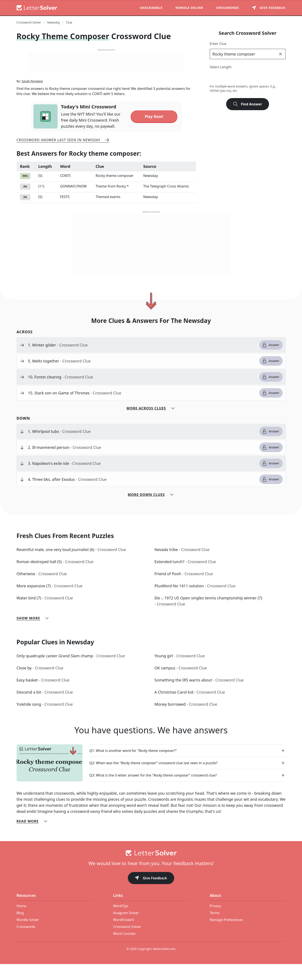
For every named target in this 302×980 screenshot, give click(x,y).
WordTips (121, 922)
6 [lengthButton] (252, 77)
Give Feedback (151, 894)
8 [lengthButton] (271, 77)
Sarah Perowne (32, 97)
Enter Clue (218, 44)
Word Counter (125, 950)
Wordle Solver (189, 8)
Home (22, 922)
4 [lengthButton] (233, 77)
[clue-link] (142, 361)
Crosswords (227, 8)
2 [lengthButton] (214, 77)
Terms (215, 929)
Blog (20, 929)
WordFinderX (124, 936)
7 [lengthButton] (262, 77)
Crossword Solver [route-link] (29, 22)
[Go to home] (151, 869)
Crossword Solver (127, 943)
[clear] (280, 54)
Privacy (215, 922)
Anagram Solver (126, 929)
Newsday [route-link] (54, 22)
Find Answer (247, 104)
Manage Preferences (226, 936)
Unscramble (151, 8)
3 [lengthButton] (224, 77)
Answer (271, 361)
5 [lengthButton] (243, 77)
